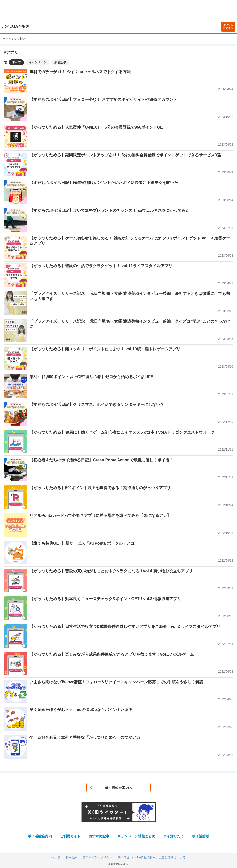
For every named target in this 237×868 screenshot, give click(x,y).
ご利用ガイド (70, 836)
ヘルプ (56, 857)
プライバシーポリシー (97, 857)
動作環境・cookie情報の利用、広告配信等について (152, 857)
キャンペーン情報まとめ (136, 836)
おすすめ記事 (99, 836)
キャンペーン (38, 62)
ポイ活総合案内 (16, 27)
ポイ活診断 (201, 836)
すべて (16, 62)
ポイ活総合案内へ (118, 788)
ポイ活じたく (174, 836)
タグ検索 (20, 39)
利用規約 (71, 857)
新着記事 (60, 62)
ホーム (7, 39)
